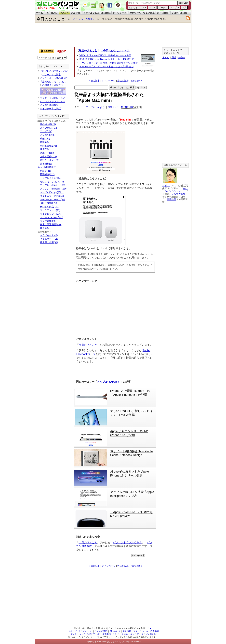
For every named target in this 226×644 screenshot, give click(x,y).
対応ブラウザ (94, 634)
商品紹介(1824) (48, 124)
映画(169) (45, 139)
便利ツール (135, 13)
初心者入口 (52, 13)
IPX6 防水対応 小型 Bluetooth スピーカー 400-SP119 (107, 59)
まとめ (166, 57)
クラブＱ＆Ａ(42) (49, 235)
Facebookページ (86, 354)
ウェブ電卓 (149, 13)
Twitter (146, 350)
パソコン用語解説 (49, 105)
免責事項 (106, 634)
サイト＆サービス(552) (52, 196)
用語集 (184, 13)
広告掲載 (155, 631)
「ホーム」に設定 (52, 75)
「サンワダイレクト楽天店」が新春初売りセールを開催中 (109, 63)
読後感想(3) (46, 164)
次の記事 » (136, 81)
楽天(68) (44, 228)
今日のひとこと (51, 19)
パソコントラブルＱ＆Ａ (127, 542)
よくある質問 (101, 631)
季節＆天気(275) (48, 146)
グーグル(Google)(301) (52, 192)
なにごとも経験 (120, 634)
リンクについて (78, 634)
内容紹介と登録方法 (53, 85)
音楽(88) (44, 142)
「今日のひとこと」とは (115, 50)
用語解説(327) (47, 174)
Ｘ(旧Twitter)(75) (48, 203)
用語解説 (106, 13)
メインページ (109, 81)
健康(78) (44, 149)
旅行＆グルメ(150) (50, 160)
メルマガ (75, 13)
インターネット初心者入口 (54, 78)
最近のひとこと (88, 50)
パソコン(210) (47, 135)
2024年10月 (127, 107)
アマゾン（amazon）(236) (54, 189)
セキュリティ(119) (50, 239)
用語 (174, 57)
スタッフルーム (141, 631)
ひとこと (64, 13)
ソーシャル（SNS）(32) (53, 200)
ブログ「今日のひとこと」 (54, 98)
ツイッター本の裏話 (50, 109)
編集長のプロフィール (175, 165)
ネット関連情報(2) (47, 167)
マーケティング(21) (50, 210)
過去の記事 (123, 81)
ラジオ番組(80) (48, 221)
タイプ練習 (162, 13)
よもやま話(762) (48, 128)
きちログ (134, 634)
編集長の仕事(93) (49, 242)
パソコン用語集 (148, 634)
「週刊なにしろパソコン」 (54, 82)
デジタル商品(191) (50, 207)
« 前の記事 (94, 81)
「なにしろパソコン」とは (54, 71)
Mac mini (126, 120)
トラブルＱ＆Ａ (91, 13)
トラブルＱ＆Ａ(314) (51, 178)
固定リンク (113, 107)
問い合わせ (115, 631)
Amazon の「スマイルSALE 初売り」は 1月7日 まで (106, 67)
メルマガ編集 (178, 194)
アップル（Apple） (84, 19)
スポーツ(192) (47, 153)
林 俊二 (166, 186)
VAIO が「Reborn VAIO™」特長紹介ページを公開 (105, 55)
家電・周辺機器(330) (51, 224)
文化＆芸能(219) (48, 156)
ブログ (175, 13)
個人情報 (127, 631)
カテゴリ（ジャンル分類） (53, 116)
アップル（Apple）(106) (53, 185)
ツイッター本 (119, 13)
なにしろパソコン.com (50, 66)
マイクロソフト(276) (51, 214)
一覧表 (182, 57)
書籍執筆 (172, 199)
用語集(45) (46, 171)
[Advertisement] (113, 35)
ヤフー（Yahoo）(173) (52, 217)
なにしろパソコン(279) (52, 182)
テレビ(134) (46, 131)
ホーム (39, 13)
